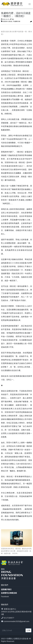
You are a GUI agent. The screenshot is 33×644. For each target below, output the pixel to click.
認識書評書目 (6, 589)
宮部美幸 (5, 21)
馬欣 (13, 19)
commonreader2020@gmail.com (17, 621)
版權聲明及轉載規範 (9, 593)
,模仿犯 (10, 21)
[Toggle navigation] (30, 4)
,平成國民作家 (16, 21)
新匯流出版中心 (10, 609)
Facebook (5, 597)
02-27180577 (9, 618)
